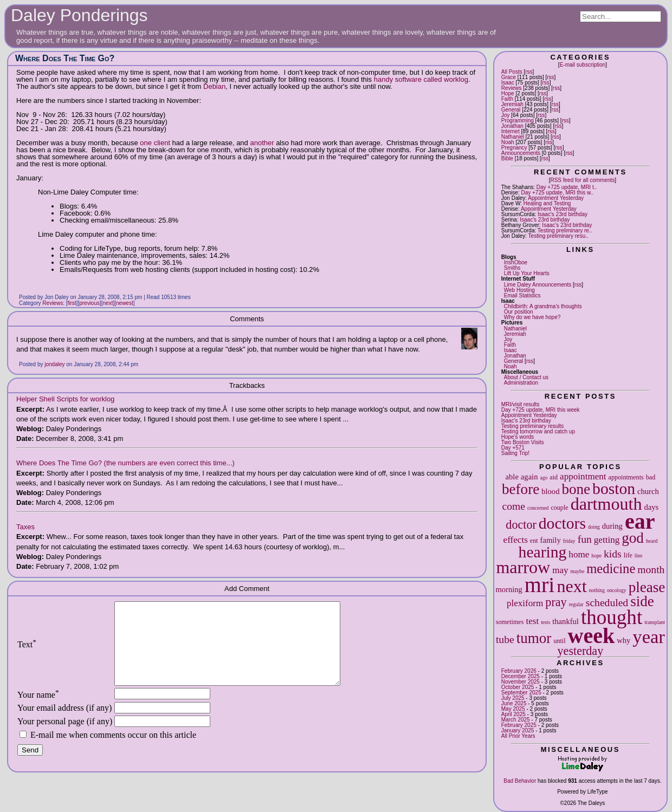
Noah (508, 142)
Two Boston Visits (523, 442)
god (633, 538)
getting (607, 540)
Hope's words (518, 437)
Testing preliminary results (533, 426)
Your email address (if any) (64, 724)
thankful (566, 621)
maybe (578, 571)
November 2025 (521, 682)
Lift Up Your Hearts (527, 273)
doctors (562, 523)
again (529, 477)
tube (505, 639)
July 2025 (513, 698)
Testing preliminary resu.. (558, 236)
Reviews (512, 88)
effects (516, 540)
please (647, 587)
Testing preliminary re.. (565, 230)
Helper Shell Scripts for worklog (65, 399)
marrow (523, 567)
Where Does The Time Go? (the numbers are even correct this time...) (125, 463)
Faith (507, 99)
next (571, 586)
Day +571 (513, 448)
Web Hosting (519, 290)
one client (155, 143)
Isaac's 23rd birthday (563, 214)
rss (529, 72)
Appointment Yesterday (556, 198)
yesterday (581, 651)
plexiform (525, 603)
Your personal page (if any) (65, 738)
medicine (611, 569)
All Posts (512, 72)
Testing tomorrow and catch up (538, 431)
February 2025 (519, 725)
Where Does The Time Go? (65, 58)
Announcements (521, 153)
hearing (543, 552)
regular (576, 604)
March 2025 (516, 720)
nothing (597, 590)
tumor (534, 638)
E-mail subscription (583, 65)
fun (585, 539)
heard (652, 541)
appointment (583, 476)
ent (534, 541)
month (651, 570)
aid (554, 477)
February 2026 (519, 671)
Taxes (25, 527)
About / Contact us (526, 377)
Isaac (508, 83)
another (263, 143)
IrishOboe (516, 262)
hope (596, 556)
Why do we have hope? (532, 317)
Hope (508, 93)
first (72, 303)
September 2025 (521, 693)
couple (559, 508)
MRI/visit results (521, 404)
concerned (538, 508)
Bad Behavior (520, 781)
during (612, 526)
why (623, 640)
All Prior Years (518, 736)
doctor (521, 525)
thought (612, 617)
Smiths (512, 268)
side (642, 601)
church (648, 491)
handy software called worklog (421, 79)
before (521, 489)
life (628, 555)
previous (89, 303)
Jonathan (512, 126)
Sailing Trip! (515, 453)
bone (576, 489)
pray (556, 602)
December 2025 (521, 676)
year (649, 636)
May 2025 (513, 709)
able (512, 477)
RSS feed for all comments (582, 180)
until (559, 641)
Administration (521, 383)
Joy (506, 115)
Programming (518, 121)
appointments (626, 477)
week (592, 636)
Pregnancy (514, 148)
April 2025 (513, 714)
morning (509, 589)
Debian (214, 86)
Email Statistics (522, 295)
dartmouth (606, 504)
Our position (519, 312)
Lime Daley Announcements (538, 285)
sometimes (510, 622)
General (511, 110)
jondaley (54, 364)
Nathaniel (513, 137)
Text (27, 652)
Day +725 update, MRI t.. (567, 187)
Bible (507, 158)
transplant (655, 622)
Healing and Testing (547, 203)
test (532, 621)
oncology (617, 590)
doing (594, 527)
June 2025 (514, 703)
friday (569, 541)
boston (614, 489)
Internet (511, 131)
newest (125, 303)
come (514, 506)
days (651, 507)
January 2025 (518, 730)
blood (550, 491)
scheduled (607, 603)
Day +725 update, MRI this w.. (557, 193)
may (560, 570)
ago (544, 478)
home (579, 554)
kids (613, 554)
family (551, 540)
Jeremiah (512, 104)
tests (545, 622)
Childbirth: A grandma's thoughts (543, 306)
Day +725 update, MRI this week (541, 410)
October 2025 (518, 687)
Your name (38, 711)
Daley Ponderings (79, 15)
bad (651, 477)
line (638, 556)
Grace (509, 77)
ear (640, 521)
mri (540, 585)
